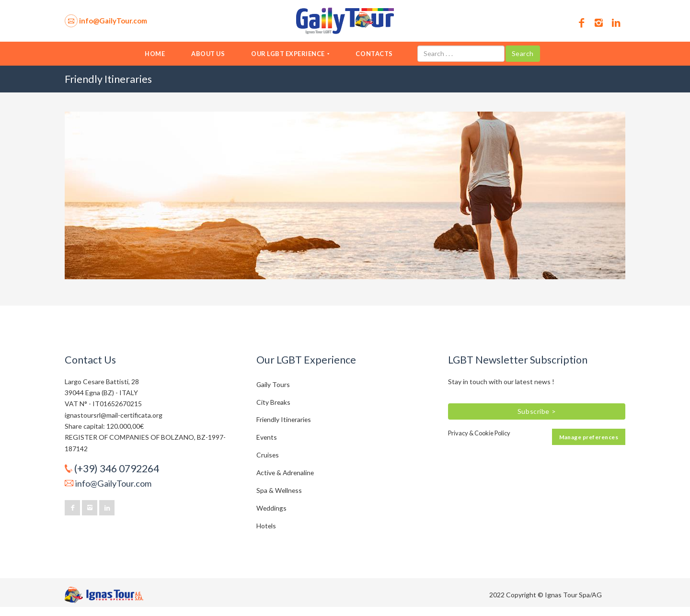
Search (523, 53)
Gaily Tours (273, 384)
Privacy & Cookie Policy (479, 433)
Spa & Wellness (279, 490)
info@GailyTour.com (113, 483)
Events (267, 437)
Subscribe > (537, 411)
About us (208, 54)
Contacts (374, 54)
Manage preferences (589, 437)
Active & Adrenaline (285, 473)
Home (155, 54)
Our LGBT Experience (290, 54)
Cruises (268, 455)
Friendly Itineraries (284, 419)
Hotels (266, 526)
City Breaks (273, 402)
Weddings (271, 508)
